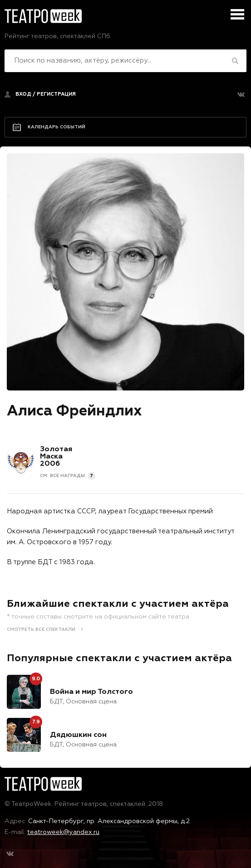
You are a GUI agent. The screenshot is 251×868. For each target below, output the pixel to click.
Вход (23, 94)
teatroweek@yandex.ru (63, 832)
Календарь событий (57, 127)
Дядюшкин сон (78, 735)
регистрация (56, 94)
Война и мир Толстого (91, 692)
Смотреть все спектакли (41, 629)
